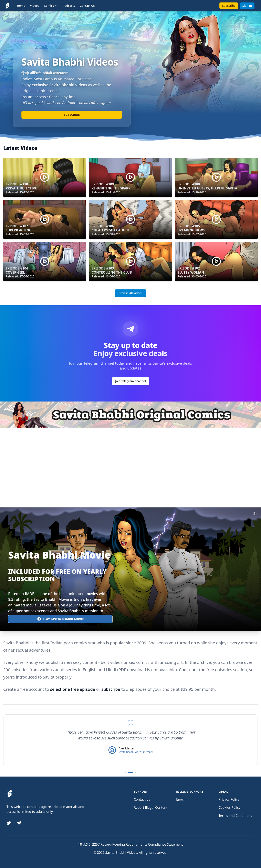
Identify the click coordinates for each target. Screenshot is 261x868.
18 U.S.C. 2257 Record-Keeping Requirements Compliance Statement (130, 844)
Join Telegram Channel (130, 381)
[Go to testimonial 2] (130, 772)
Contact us (142, 799)
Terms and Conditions (235, 816)
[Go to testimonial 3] (135, 772)
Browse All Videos (130, 293)
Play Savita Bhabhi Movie (60, 619)
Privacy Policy (229, 799)
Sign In (247, 6)
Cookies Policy (229, 807)
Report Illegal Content (151, 807)
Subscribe (229, 6)
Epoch (181, 799)
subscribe (111, 689)
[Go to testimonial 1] (126, 772)
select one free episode (73, 689)
